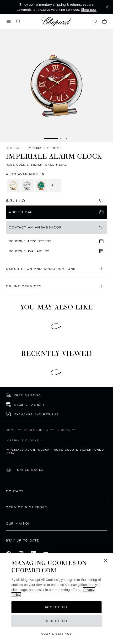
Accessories (36, 430)
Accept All (57, 607)
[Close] (105, 561)
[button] (107, 7)
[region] (56, 598)
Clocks (12, 148)
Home (11, 430)
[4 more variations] (34, 185)
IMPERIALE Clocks (22, 440)
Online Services (55, 286)
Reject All (57, 621)
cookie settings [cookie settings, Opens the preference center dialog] (57, 634)
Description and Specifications (55, 269)
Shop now (89, 9)
